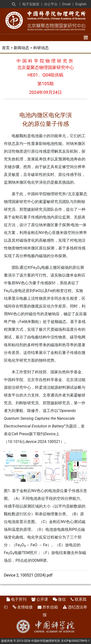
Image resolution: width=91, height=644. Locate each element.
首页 (6, 48)
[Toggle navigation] (86, 37)
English (81, 4)
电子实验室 (31, 4)
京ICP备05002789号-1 (75, 641)
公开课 (42, 599)
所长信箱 (50, 607)
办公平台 (51, 4)
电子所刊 (19, 599)
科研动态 (41, 48)
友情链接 (25, 607)
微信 (62, 599)
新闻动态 (21, 48)
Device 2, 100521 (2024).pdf (28, 575)
